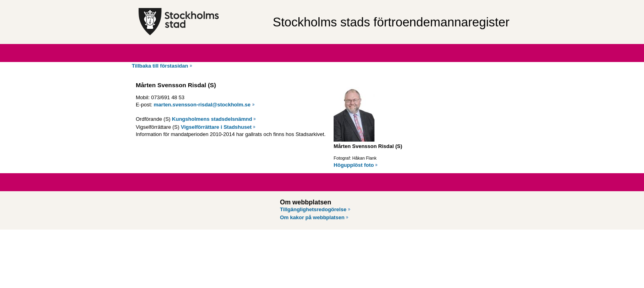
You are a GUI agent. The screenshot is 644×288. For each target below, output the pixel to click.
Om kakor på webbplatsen (312, 217)
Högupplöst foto (354, 165)
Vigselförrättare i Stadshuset (216, 127)
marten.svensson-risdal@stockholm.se (202, 105)
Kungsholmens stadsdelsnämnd (212, 119)
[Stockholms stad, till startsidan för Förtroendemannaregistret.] (202, 22)
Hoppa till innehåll (28, 3)
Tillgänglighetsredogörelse (313, 209)
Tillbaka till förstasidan (160, 66)
